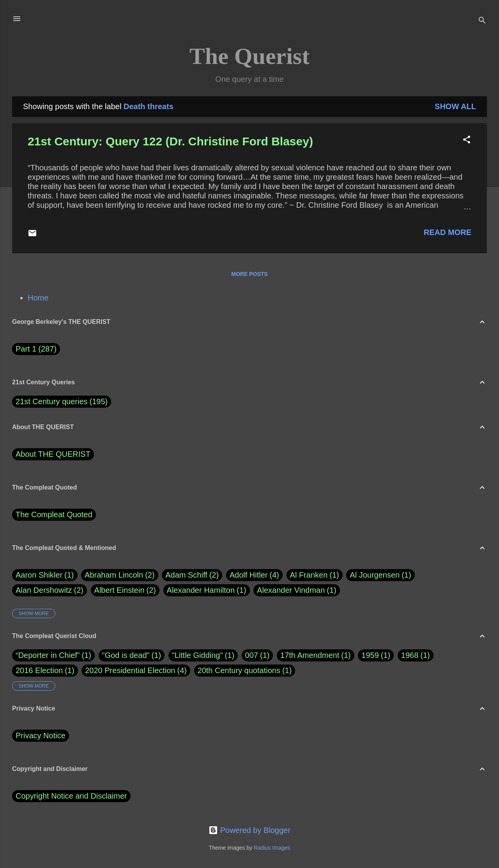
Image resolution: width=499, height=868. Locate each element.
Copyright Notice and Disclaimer (71, 796)
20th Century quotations (239, 670)
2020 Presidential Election (130, 670)
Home (38, 298)
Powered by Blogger (249, 830)
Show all (455, 106)
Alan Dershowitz (50, 590)
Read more (448, 232)
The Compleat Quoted (54, 514)
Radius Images (272, 848)
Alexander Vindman (297, 590)
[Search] (482, 21)
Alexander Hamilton (207, 590)
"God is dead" (126, 655)
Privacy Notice (41, 735)
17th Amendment (310, 655)
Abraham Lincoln (120, 575)
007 (252, 655)
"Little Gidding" (197, 655)
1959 (370, 655)
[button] (467, 141)
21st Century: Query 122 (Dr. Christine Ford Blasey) (170, 141)
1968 (410, 655)
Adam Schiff (192, 575)
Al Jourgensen (380, 575)
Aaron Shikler (45, 575)
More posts (249, 274)
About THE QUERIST (53, 454)
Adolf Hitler (254, 575)
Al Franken (315, 575)
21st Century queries (52, 401)
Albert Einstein (125, 590)
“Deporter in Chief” (48, 655)
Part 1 (36, 349)
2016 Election (39, 670)
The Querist (249, 56)
